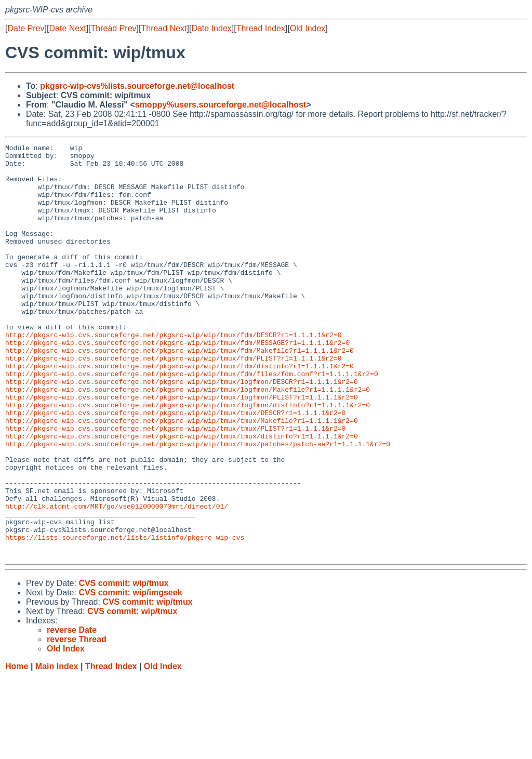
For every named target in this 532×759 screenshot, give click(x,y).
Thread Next (164, 28)
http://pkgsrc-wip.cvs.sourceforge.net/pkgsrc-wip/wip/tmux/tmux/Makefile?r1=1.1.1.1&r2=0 (182, 476)
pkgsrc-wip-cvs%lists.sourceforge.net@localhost (137, 86)
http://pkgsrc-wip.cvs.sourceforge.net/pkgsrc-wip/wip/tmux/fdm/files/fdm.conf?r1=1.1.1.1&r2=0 (192, 420)
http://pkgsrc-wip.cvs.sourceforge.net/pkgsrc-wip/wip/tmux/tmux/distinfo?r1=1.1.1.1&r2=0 (182, 495)
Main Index (57, 749)
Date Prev (26, 28)
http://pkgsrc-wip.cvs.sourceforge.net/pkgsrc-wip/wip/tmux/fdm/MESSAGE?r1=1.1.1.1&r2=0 (177, 383)
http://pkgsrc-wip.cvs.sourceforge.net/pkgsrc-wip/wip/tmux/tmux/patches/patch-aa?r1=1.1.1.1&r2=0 (198, 504)
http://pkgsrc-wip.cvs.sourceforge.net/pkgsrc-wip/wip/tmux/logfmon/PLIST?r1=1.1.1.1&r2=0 (182, 448)
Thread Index (261, 28)
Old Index (308, 28)
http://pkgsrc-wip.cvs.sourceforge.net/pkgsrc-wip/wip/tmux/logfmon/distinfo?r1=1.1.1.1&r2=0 (188, 458)
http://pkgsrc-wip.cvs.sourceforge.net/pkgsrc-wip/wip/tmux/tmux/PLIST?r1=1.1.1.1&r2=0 (175, 486)
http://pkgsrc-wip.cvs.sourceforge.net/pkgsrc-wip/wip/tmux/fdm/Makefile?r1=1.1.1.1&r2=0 (179, 392)
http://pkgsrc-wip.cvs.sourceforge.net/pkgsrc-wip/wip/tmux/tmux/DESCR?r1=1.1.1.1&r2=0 (175, 467)
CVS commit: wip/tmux (123, 666)
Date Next (67, 28)
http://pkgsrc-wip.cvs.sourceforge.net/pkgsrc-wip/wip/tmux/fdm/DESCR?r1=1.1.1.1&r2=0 (173, 374)
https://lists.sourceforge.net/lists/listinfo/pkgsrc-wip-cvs (125, 617)
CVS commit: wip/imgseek (130, 675)
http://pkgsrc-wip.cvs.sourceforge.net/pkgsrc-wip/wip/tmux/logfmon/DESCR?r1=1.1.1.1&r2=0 (182, 430)
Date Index (211, 28)
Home (17, 749)
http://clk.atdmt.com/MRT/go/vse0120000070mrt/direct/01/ (117, 579)
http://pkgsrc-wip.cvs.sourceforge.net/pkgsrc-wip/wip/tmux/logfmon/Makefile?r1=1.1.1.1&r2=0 (188, 439)
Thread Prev (114, 28)
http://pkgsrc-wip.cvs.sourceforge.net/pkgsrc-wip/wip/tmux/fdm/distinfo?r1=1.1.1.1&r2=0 (179, 411)
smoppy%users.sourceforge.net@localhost (221, 105)
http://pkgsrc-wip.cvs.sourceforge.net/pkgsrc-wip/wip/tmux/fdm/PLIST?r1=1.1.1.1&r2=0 (173, 402)
